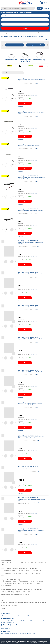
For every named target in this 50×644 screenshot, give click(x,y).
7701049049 (22, 604)
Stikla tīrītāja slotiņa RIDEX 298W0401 (32, 530)
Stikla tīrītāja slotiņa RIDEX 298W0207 (32, 403)
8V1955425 (20, 602)
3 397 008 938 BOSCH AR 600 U (25, 570)
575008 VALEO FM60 (40, 570)
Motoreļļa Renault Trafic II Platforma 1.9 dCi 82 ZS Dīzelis (16, 594)
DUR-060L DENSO (21, 573)
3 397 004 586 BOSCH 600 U (8, 570)
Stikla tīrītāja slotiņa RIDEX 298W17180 (32, 436)
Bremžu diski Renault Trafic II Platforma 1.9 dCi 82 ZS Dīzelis (17, 593)
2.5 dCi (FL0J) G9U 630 (38, 583)
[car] (25, 24)
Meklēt (40, 8)
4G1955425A (40, 602)
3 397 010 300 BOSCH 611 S (8, 573)
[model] (25, 20)
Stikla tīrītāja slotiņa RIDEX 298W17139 (32, 467)
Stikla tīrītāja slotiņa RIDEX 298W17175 (32, 241)
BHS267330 (4, 604)
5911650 (10, 604)
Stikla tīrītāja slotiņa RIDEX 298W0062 (32, 273)
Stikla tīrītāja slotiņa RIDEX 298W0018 (32, 177)
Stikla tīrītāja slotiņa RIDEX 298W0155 (32, 79)
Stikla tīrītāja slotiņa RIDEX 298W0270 (32, 112)
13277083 (16, 604)
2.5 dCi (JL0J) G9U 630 (7, 585)
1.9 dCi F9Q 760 (14, 581)
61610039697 (4, 602)
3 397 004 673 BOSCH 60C (8, 571)
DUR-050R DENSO (20, 571)
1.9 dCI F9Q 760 (42, 581)
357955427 (26, 602)
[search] (18, 8)
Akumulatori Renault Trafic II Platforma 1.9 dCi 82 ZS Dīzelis (17, 591)
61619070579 (12, 602)
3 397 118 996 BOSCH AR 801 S (34, 571)
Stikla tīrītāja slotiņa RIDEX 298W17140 (32, 498)
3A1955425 (33, 602)
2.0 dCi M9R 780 (5, 581)
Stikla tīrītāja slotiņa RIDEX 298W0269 (32, 338)
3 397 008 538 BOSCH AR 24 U (35, 573)
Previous (2, 98)
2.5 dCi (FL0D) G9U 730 (25, 583)
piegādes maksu (34, 95)
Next (16, 98)
